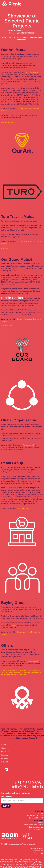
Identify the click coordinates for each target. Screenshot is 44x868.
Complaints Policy (37, 849)
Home (4, 745)
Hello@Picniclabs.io (27, 787)
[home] (15, 4)
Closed (14, 625)
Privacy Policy (38, 853)
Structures (5, 752)
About (4, 748)
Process (4, 755)
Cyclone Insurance (32, 72)
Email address (7, 797)
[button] (39, 4)
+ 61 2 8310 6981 (29, 783)
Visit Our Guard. (7, 326)
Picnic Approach (28, 445)
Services (5, 762)
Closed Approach (23, 508)
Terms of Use (38, 851)
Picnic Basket (12, 298)
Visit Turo (4, 248)
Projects (4, 758)
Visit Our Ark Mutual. (8, 122)
